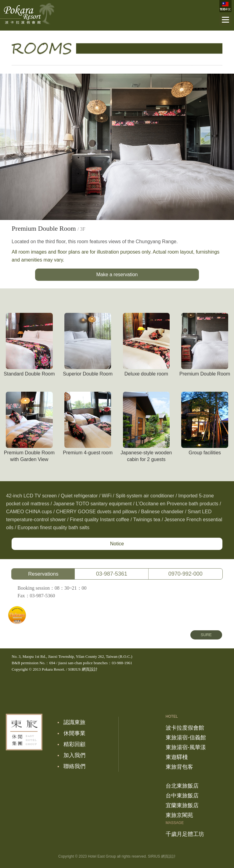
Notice (117, 544)
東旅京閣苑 (179, 815)
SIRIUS (74, 669)
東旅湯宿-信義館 (186, 738)
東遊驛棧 (177, 757)
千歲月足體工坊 (185, 834)
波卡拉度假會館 (27, 14)
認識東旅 (74, 722)
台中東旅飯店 (182, 796)
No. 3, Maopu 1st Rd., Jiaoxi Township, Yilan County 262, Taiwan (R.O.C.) (72, 656)
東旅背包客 (179, 767)
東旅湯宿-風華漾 (186, 747)
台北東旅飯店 (182, 786)
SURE (206, 635)
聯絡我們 (74, 766)
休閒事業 (74, 733)
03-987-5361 (112, 574)
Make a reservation (117, 275)
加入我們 (74, 755)
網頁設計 (90, 669)
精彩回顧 (74, 744)
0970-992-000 (185, 574)
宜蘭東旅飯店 (182, 805)
